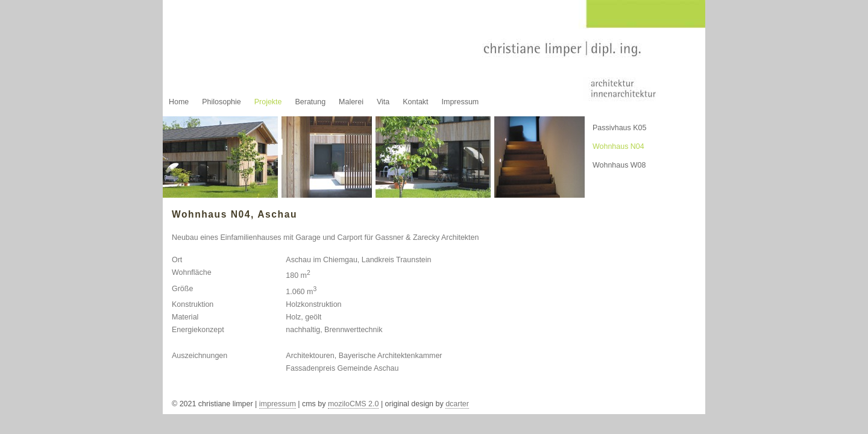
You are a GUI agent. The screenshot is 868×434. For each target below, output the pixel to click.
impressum (278, 404)
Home (179, 102)
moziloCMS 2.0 (354, 404)
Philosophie (221, 102)
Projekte (268, 102)
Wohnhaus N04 (618, 146)
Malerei (351, 102)
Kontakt (415, 102)
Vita (383, 102)
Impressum (461, 102)
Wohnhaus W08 (619, 165)
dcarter (457, 404)
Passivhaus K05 (619, 128)
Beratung (310, 102)
